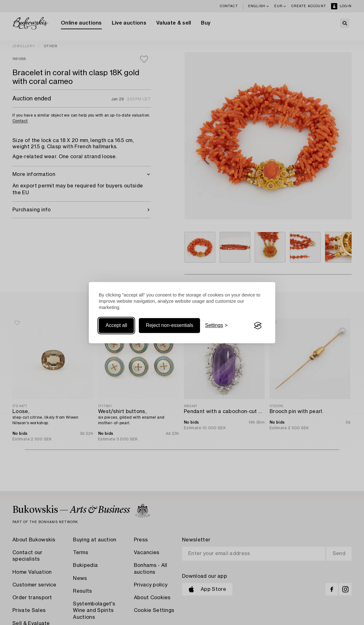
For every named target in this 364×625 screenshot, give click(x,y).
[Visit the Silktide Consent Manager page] (258, 326)
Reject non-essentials (169, 326)
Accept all (116, 326)
